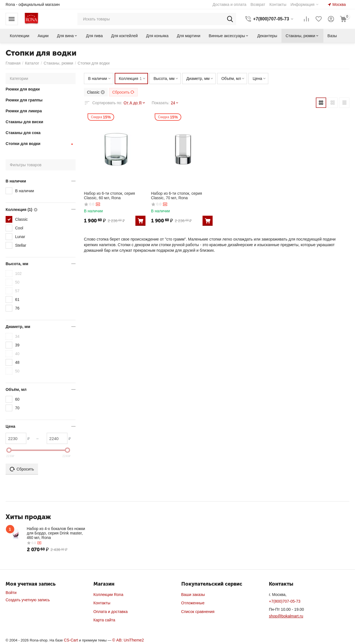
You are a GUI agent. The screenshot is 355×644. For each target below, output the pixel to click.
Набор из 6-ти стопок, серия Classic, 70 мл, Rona (177, 195)
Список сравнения (198, 612)
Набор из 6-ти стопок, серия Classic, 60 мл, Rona (109, 195)
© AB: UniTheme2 (128, 640)
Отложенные (193, 603)
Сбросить (123, 92)
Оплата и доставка (111, 612)
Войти (11, 593)
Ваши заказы (193, 595)
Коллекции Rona (108, 595)
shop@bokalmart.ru (286, 616)
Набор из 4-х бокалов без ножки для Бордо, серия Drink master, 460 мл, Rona (56, 533)
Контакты (102, 603)
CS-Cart (71, 640)
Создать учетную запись (28, 600)
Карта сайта (104, 620)
